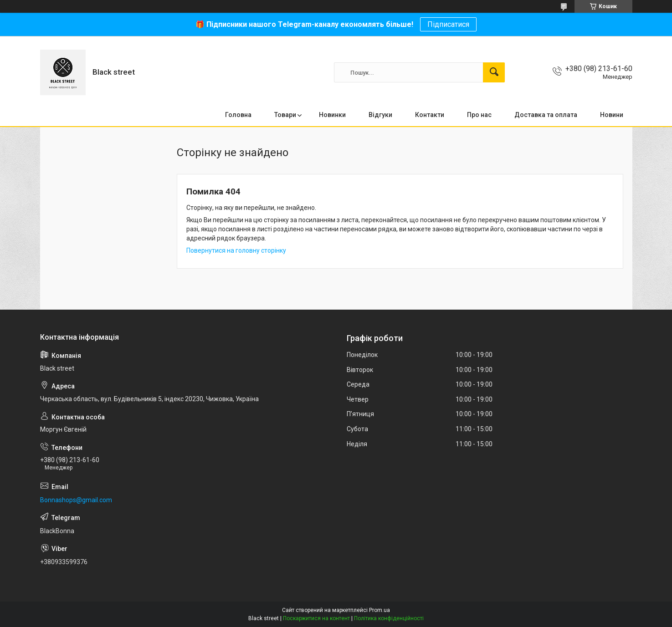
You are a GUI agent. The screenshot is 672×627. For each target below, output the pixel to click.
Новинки (332, 115)
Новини (612, 115)
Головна (238, 115)
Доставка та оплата (546, 115)
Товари (285, 115)
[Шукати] (494, 72)
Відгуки (380, 115)
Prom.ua (380, 610)
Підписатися (448, 24)
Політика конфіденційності (389, 618)
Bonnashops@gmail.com (76, 500)
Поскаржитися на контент (316, 618)
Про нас (479, 115)
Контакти (430, 115)
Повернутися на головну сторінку (236, 250)
